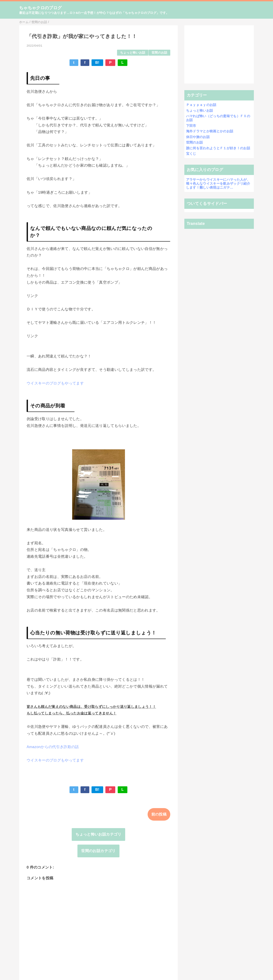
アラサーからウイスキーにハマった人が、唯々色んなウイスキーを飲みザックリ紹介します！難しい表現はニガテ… (218, 183)
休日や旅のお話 (198, 137)
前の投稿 (159, 814)
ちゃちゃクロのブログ (40, 8)
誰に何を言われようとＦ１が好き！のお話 (218, 148)
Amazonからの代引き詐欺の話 (53, 747)
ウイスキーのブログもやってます (55, 383)
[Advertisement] (219, 55)
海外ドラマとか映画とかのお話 (210, 131)
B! (97, 63)
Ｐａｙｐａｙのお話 (201, 105)
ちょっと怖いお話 (133, 53)
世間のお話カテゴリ (98, 851)
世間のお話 (159, 53)
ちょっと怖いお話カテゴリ (98, 834)
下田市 (191, 126)
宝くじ (191, 154)
